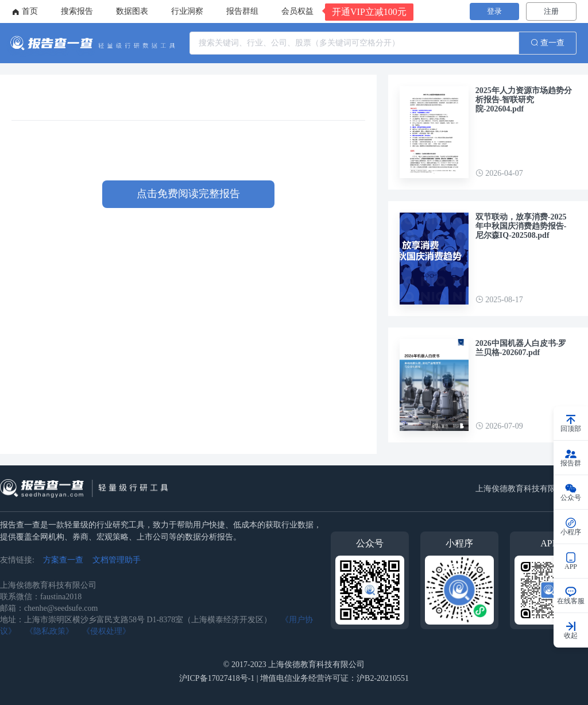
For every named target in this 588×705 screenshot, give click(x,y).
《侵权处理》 (106, 631)
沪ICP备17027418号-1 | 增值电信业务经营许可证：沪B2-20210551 (294, 678)
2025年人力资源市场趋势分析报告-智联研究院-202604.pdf (524, 100)
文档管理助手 (117, 560)
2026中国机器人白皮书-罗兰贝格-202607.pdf (521, 348)
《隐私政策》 (49, 631)
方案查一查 (63, 560)
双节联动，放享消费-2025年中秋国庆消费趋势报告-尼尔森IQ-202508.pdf (521, 226)
